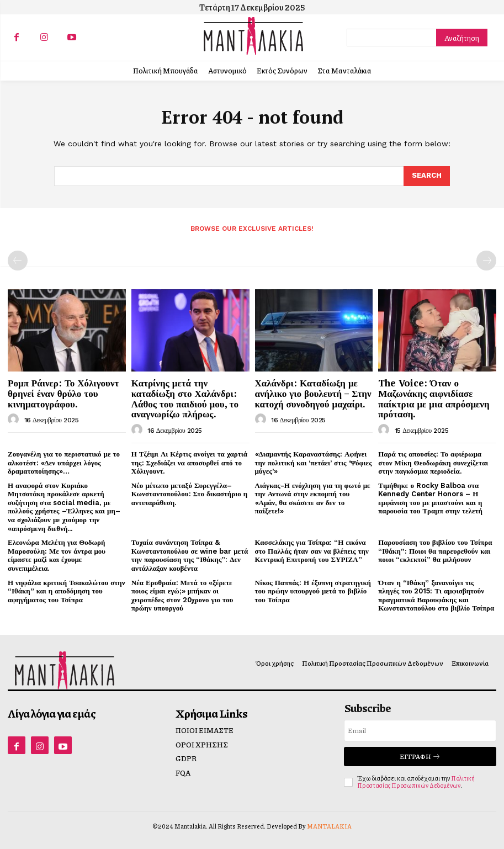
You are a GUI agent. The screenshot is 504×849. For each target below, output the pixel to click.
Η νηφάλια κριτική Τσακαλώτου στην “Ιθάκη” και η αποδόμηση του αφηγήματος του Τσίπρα (66, 591)
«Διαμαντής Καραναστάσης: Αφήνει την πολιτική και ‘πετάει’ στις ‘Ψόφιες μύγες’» (314, 463)
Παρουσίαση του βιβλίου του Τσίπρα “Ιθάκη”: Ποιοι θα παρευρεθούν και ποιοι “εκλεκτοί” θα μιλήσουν (435, 551)
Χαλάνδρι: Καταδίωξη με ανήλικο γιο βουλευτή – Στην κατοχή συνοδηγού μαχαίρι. (313, 393)
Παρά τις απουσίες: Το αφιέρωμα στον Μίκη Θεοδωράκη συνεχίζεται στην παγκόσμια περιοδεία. (433, 463)
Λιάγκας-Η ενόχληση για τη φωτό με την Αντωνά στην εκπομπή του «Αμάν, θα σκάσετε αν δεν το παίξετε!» (313, 498)
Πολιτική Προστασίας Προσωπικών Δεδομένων (416, 782)
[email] (420, 731)
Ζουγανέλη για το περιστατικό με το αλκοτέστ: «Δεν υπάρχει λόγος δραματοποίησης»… (64, 463)
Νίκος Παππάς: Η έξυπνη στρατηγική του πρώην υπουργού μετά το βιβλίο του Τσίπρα (313, 591)
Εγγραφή (420, 757)
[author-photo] (15, 420)
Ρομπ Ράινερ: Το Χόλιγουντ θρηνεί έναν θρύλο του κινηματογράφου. (63, 393)
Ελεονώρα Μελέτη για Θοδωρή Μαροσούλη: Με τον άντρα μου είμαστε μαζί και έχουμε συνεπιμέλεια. (57, 555)
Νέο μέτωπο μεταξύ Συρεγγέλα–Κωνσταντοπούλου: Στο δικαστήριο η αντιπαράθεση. (189, 494)
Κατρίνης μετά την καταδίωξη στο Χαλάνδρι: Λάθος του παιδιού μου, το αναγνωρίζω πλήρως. (185, 398)
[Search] (462, 38)
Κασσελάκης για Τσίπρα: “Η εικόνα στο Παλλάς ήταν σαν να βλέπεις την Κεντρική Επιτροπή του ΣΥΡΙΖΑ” (312, 551)
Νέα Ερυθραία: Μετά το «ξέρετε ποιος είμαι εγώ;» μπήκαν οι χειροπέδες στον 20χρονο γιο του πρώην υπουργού (182, 596)
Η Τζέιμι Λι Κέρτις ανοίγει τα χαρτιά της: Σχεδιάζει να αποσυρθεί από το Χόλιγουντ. (189, 463)
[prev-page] (18, 261)
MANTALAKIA (329, 826)
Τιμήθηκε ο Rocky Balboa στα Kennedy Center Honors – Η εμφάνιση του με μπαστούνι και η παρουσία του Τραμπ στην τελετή (430, 498)
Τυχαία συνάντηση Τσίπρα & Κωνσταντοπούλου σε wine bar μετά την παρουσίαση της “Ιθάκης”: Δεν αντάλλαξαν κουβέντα (190, 555)
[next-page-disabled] (486, 261)
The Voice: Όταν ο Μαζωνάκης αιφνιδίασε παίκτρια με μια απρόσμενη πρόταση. (434, 398)
